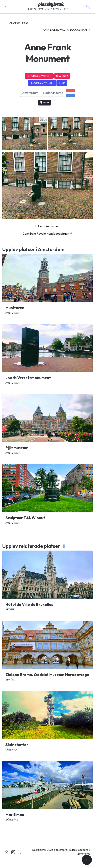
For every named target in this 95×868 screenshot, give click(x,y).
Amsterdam (30, 93)
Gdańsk (10, 680)
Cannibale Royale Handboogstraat (67, 30)
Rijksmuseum (17, 448)
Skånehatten (17, 745)
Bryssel (10, 609)
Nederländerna (53, 93)
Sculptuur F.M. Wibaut (25, 518)
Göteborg (12, 820)
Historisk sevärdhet (39, 76)
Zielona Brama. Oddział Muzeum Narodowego (47, 675)
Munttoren (15, 308)
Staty (62, 83)
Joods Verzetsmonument (28, 378)
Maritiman (15, 815)
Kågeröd (11, 750)
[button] (7, 7)
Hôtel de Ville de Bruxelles (29, 604)
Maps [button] (44, 102)
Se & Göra (62, 76)
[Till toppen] (87, 860)
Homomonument (17, 23)
